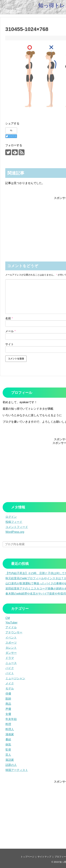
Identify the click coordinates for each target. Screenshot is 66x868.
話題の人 (11, 765)
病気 (8, 745)
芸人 (8, 755)
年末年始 (11, 719)
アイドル (11, 627)
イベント (11, 638)
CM (8, 618)
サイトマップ (44, 857)
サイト (10, 344)
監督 (8, 750)
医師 (8, 699)
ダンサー (11, 653)
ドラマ (10, 658)
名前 (9, 318)
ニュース (11, 663)
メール (10, 331)
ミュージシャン (15, 678)
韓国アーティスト (17, 770)
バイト (10, 673)
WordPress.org (15, 532)
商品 (8, 704)
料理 (8, 724)
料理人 (10, 729)
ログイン (11, 517)
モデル (10, 688)
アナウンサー (14, 632)
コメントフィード (17, 527)
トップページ (27, 857)
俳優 (8, 694)
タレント (11, 648)
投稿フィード (14, 522)
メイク (10, 683)
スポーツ (11, 643)
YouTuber (11, 623)
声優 (8, 709)
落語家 (10, 760)
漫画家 (10, 734)
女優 (8, 714)
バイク (10, 668)
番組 (8, 739)
